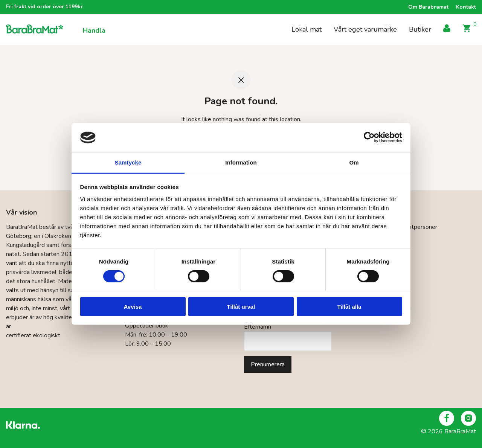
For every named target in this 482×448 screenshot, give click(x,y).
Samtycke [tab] (128, 162)
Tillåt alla (349, 306)
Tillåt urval (241, 306)
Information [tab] (241, 162)
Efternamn (258, 327)
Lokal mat (307, 30)
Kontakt (466, 7)
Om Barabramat (428, 7)
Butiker (420, 30)
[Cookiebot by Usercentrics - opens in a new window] (369, 137)
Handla (94, 31)
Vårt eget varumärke (365, 30)
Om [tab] (354, 162)
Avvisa (133, 306)
